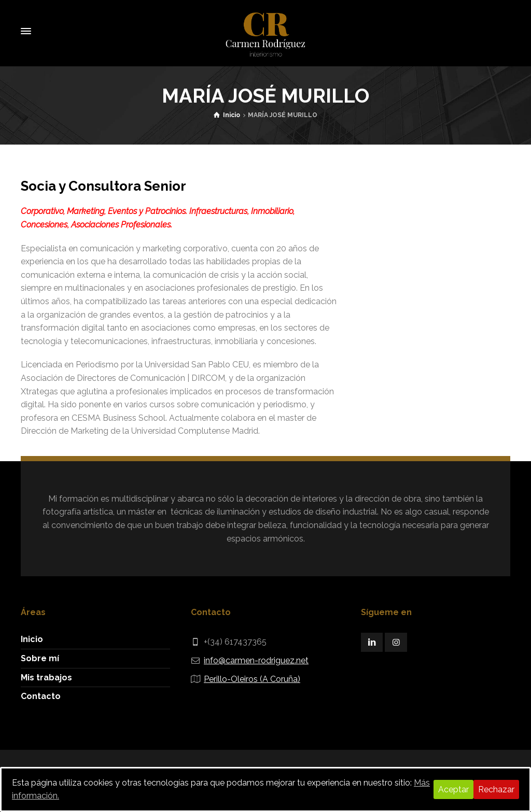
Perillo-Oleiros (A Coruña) (252, 679)
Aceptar (453, 789)
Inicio (32, 639)
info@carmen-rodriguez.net (256, 660)
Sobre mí (40, 658)
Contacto (41, 696)
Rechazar (496, 789)
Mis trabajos (46, 678)
